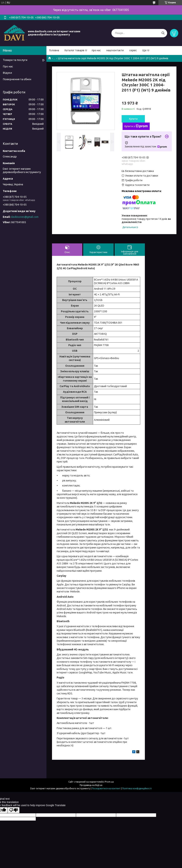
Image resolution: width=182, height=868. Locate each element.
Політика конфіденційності (137, 788)
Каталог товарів (74, 50)
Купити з (136, 126)
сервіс (133, 50)
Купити (133, 119)
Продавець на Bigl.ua (91, 785)
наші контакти (115, 50)
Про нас (8, 66)
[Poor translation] (14, 810)
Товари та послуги (15, 60)
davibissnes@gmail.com (25, 217)
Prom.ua (109, 782)
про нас (96, 50)
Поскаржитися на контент (106, 788)
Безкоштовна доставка (139, 171)
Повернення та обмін (17, 79)
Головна (54, 50)
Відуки (7, 73)
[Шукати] (163, 33)
